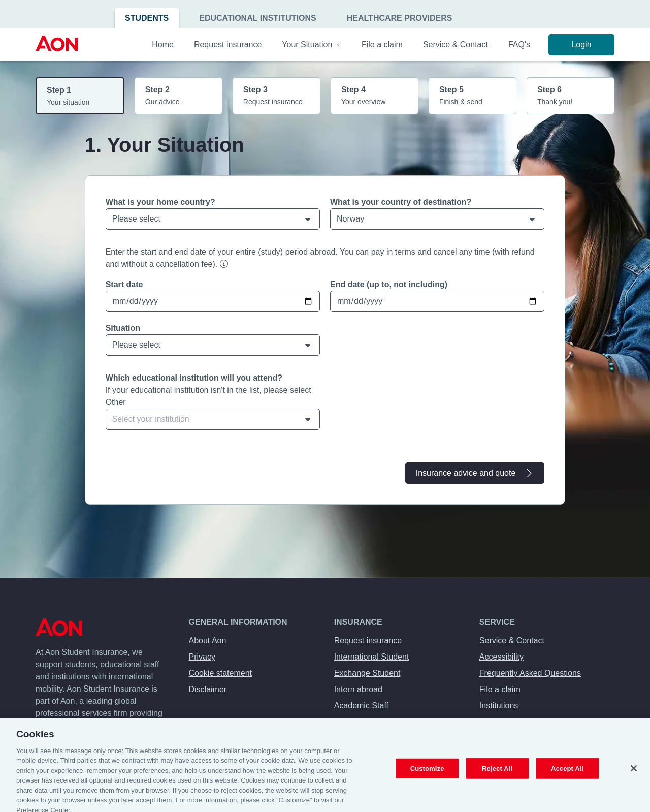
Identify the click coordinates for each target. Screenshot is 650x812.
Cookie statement (221, 673)
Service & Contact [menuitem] (456, 44)
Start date (124, 284)
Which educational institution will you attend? (194, 378)
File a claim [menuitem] (382, 44)
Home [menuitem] (163, 44)
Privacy (202, 657)
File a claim (500, 689)
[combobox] (213, 419)
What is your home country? (160, 202)
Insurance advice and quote (475, 473)
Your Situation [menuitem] (312, 44)
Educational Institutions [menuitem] (258, 18)
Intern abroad (358, 689)
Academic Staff (361, 706)
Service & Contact (512, 641)
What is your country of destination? (401, 202)
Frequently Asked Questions (530, 673)
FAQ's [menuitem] (519, 44)
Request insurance (368, 641)
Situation (123, 328)
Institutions (499, 706)
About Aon (208, 641)
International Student (372, 657)
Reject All (497, 775)
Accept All (567, 775)
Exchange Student (367, 673)
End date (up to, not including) (389, 284)
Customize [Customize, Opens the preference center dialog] (427, 775)
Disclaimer (208, 689)
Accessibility (501, 657)
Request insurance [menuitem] (228, 44)
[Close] (634, 775)
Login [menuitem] (581, 44)
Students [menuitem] (147, 18)
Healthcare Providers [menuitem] (400, 18)
